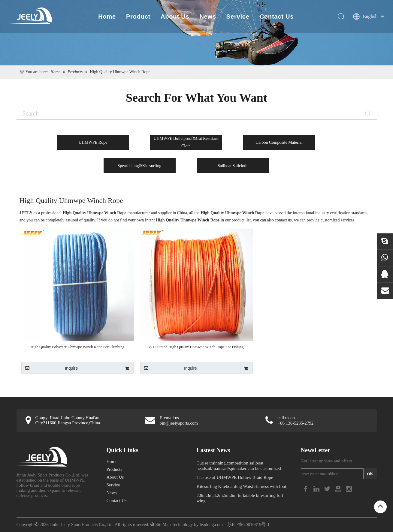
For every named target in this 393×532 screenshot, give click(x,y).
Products (115, 469)
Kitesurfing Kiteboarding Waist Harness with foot (242, 486)
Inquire (50, 368)
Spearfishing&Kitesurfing (139, 166)
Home (107, 17)
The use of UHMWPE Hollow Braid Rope (235, 477)
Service (237, 17)
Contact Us (276, 17)
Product (138, 17)
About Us (175, 17)
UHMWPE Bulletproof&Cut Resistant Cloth (186, 142)
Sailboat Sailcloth (233, 166)
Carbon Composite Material (279, 142)
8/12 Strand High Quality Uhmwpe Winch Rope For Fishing (196, 347)
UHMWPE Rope (93, 142)
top (380, 506)
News (207, 17)
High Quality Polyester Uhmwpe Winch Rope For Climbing (77, 347)
